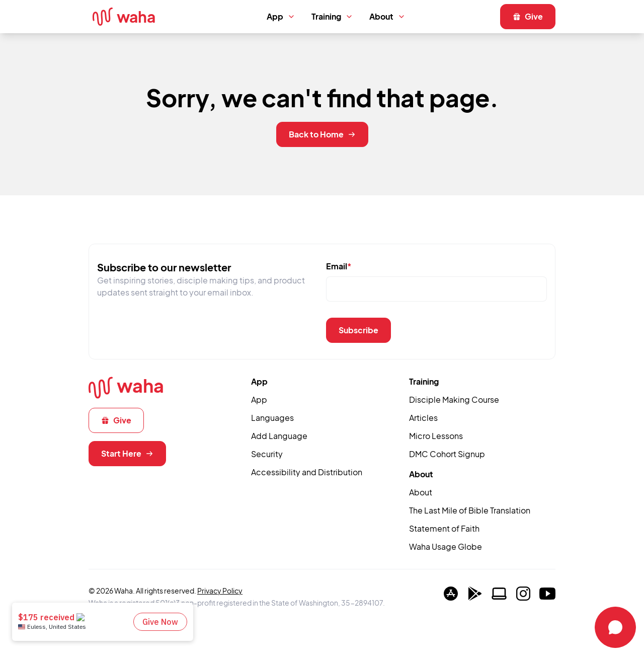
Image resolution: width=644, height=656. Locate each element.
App (281, 16)
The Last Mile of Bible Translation (470, 510)
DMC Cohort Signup (447, 454)
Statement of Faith (444, 528)
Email (339, 266)
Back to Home (322, 134)
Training (332, 16)
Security (267, 454)
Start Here (127, 453)
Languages (272, 418)
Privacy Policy (220, 591)
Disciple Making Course (454, 399)
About (387, 16)
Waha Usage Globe (446, 546)
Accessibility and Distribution (307, 472)
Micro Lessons (436, 436)
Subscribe (358, 330)
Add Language (279, 436)
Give (528, 16)
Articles (423, 418)
